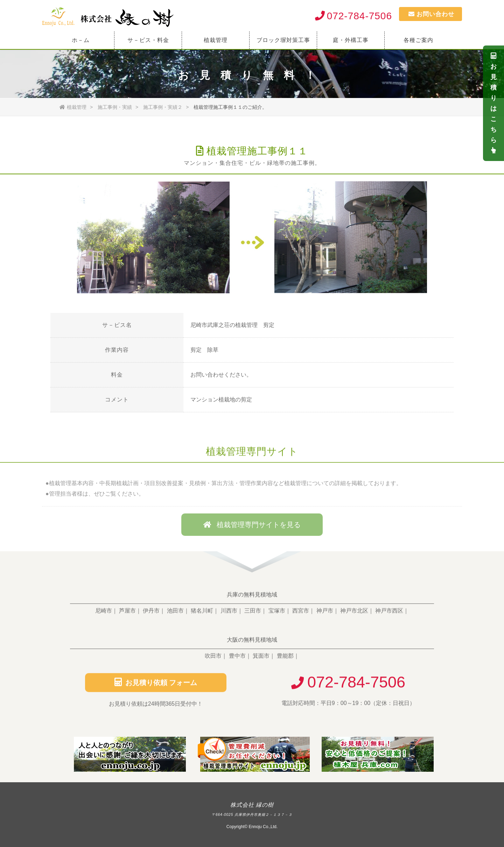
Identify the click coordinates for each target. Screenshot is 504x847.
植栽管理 (216, 40)
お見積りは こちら (494, 103)
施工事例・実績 (115, 107)
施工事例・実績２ (163, 107)
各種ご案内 (418, 40)
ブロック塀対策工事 (283, 40)
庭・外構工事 (351, 40)
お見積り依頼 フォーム (156, 686)
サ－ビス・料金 (148, 40)
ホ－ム (81, 40)
